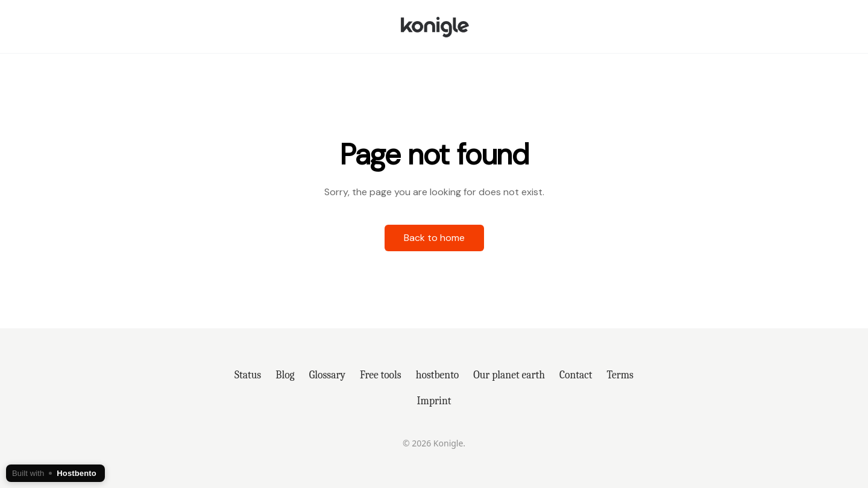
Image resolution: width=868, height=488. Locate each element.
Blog (285, 375)
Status (248, 375)
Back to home (434, 238)
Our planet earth (509, 375)
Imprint (434, 401)
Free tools (381, 375)
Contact (576, 375)
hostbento (437, 375)
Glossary (327, 375)
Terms (620, 375)
